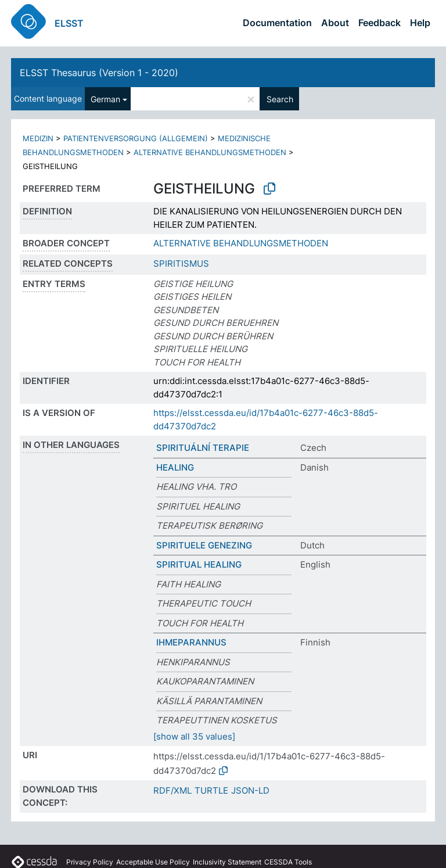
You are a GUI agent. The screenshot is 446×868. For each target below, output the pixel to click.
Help (420, 23)
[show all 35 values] (194, 736)
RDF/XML (172, 790)
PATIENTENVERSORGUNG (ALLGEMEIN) (136, 138)
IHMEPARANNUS (191, 642)
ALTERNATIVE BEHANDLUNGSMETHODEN (210, 152)
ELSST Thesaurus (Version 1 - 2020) (99, 73)
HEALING (175, 467)
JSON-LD (250, 790)
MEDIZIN (38, 138)
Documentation (277, 23)
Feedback (380, 23)
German (105, 99)
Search (280, 99)
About (335, 23)
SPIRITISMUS (181, 263)
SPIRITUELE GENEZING (204, 545)
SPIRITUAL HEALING (199, 564)
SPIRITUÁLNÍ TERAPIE (203, 448)
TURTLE (211, 790)
